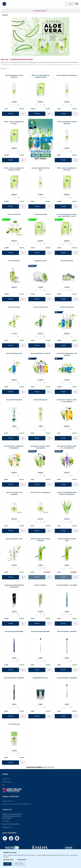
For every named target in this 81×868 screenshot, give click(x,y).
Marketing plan (7, 782)
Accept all (7, 864)
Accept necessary (22, 859)
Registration (6, 779)
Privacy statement (8, 801)
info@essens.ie (7, 827)
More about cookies (8, 859)
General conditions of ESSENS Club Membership (17, 804)
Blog (4, 785)
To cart (11, 114)
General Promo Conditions (34, 767)
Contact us (7, 810)
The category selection (40, 11)
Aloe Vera (5, 15)
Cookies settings (19, 864)
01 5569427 (6, 821)
